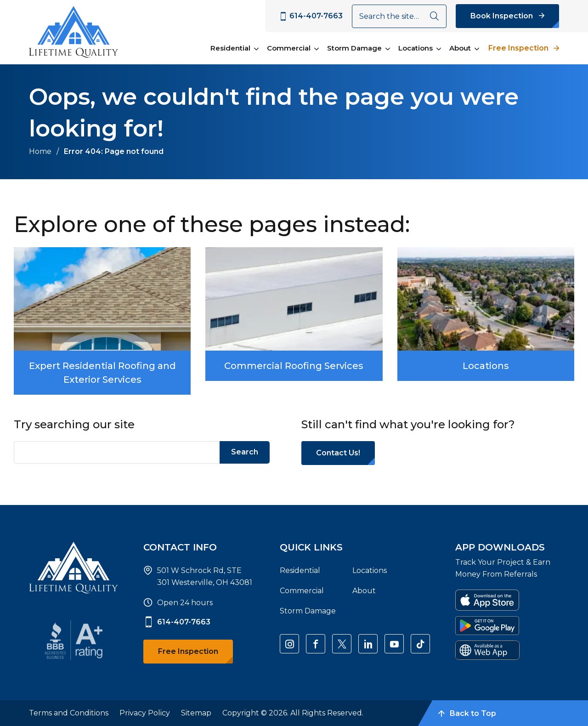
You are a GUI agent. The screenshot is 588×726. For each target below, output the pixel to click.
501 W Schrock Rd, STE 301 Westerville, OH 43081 (205, 576)
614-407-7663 (177, 622)
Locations (416, 48)
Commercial (289, 48)
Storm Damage (354, 48)
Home (40, 151)
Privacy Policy (145, 713)
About (460, 48)
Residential (230, 48)
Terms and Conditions (69, 713)
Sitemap (196, 713)
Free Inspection (518, 48)
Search (245, 452)
